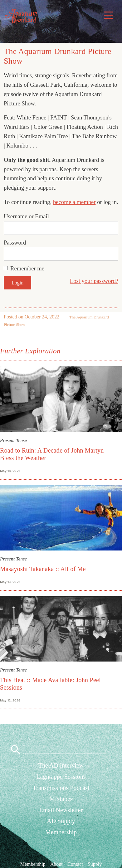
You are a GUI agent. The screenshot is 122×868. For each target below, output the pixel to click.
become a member (74, 202)
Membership (61, 832)
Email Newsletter (61, 810)
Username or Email (26, 216)
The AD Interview (61, 765)
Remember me (27, 268)
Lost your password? (94, 281)
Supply (95, 864)
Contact (75, 864)
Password (15, 242)
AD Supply (61, 821)
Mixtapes (61, 799)
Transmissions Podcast (61, 788)
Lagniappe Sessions (61, 777)
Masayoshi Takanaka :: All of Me (43, 569)
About (56, 864)
